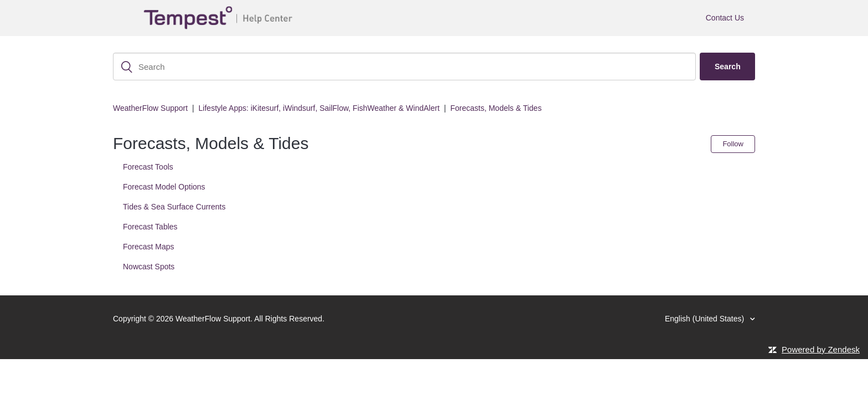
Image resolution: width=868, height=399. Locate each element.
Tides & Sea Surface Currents (174, 207)
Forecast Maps (149, 247)
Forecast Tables (150, 227)
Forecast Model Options (164, 187)
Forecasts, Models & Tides (496, 108)
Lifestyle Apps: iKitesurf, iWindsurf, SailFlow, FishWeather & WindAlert (319, 108)
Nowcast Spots (149, 267)
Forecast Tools (148, 167)
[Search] (404, 66)
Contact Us (725, 18)
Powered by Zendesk (821, 349)
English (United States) (706, 319)
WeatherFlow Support (150, 108)
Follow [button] (733, 144)
